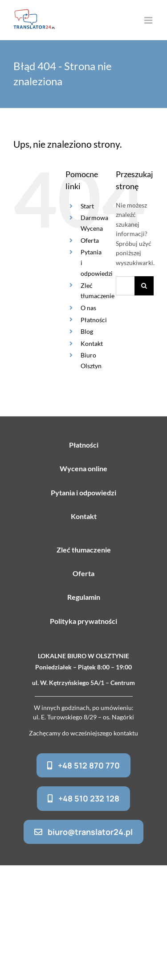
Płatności (94, 320)
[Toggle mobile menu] (149, 20)
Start (87, 206)
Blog (87, 331)
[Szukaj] (144, 286)
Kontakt (92, 343)
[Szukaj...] (125, 286)
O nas (88, 308)
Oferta (90, 240)
